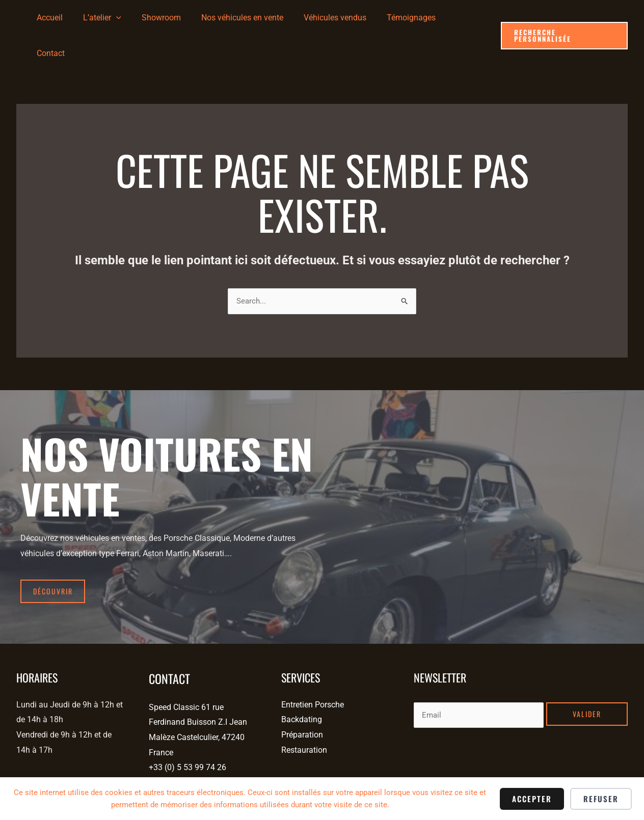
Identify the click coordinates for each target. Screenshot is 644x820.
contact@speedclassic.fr (193, 744)
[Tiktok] (54, 776)
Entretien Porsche (313, 666)
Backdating (302, 681)
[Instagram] (37, 776)
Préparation (302, 696)
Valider (587, 675)
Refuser (601, 799)
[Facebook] (20, 776)
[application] (134, 18)
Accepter (532, 799)
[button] (564, 18)
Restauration (304, 711)
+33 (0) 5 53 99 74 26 (187, 729)
